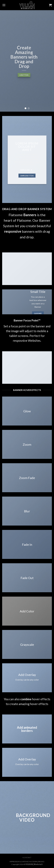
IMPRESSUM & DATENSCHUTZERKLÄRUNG (27, 862)
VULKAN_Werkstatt (34, 864)
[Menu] (4, 5)
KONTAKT (27, 857)
